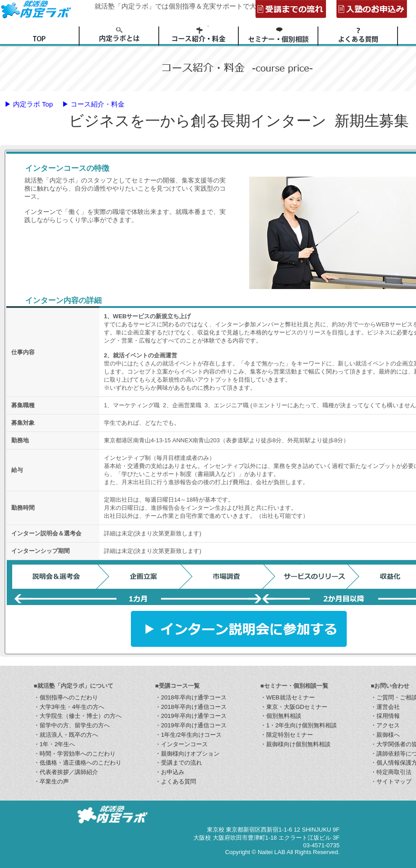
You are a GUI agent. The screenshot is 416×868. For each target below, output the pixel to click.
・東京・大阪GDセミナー (294, 707)
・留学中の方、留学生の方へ (72, 725)
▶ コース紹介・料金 (93, 104)
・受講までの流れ (179, 763)
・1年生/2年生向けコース (188, 735)
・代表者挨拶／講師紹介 (66, 772)
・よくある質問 (176, 781)
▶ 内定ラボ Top (29, 104)
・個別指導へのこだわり (66, 697)
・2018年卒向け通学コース (191, 697)
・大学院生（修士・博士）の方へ (78, 716)
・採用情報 (385, 716)
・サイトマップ (391, 781)
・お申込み (170, 772)
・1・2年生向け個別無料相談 (299, 725)
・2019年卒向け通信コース (191, 725)
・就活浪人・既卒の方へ (66, 735)
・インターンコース (181, 744)
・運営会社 (385, 707)
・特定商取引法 (391, 772)
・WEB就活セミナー (288, 697)
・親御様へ (385, 735)
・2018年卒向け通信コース (191, 707)
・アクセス (385, 725)
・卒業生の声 (51, 781)
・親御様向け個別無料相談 (295, 744)
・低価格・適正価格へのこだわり (78, 763)
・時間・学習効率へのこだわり (75, 754)
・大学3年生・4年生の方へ (69, 707)
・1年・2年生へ (54, 744)
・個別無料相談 (281, 716)
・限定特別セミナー (287, 735)
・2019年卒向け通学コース (191, 716)
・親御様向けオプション (187, 754)
